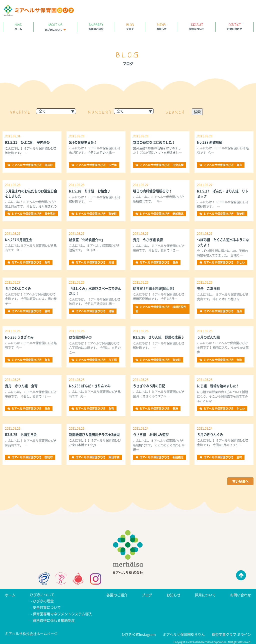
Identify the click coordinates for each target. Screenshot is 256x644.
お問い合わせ (234, 26)
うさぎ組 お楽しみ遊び (152, 434)
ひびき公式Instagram (139, 632)
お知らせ (161, 26)
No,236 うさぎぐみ (20, 337)
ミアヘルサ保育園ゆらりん (184, 632)
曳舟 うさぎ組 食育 (149, 240)
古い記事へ (240, 481)
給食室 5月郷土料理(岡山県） (156, 288)
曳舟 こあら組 (209, 288)
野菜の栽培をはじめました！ (156, 142)
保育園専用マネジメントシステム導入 (62, 613)
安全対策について (47, 607)
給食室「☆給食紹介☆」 (88, 240)
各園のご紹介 (96, 26)
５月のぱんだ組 (209, 337)
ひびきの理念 (43, 601)
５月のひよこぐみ (19, 288)
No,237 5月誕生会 (19, 240)
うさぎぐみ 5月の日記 (150, 386)
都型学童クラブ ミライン (231, 632)
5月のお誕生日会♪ (84, 142)
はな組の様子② (81, 337)
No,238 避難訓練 (210, 142)
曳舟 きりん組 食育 (22, 386)
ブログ (130, 26)
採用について (197, 26)
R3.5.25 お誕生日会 (22, 434)
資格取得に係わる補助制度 (54, 619)
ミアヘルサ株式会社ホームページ (31, 632)
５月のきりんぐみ (211, 434)
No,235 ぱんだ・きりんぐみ (91, 386)
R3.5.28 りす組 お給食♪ (91, 191)
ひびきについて (55, 27)
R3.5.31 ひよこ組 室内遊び (29, 142)
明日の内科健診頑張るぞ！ (154, 191)
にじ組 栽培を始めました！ (220, 386)
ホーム (18, 26)
